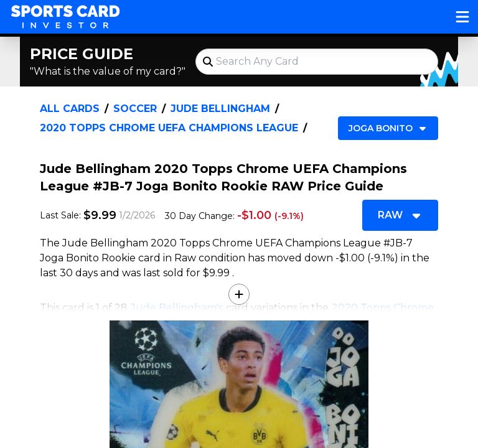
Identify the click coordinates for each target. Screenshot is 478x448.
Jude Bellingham (220, 109)
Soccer (135, 109)
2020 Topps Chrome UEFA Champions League (169, 128)
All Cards (70, 109)
